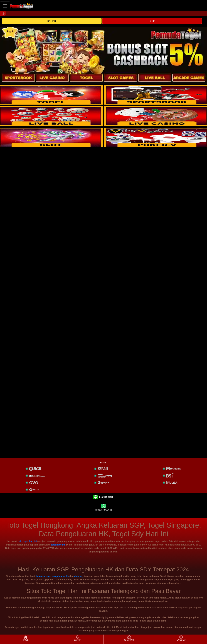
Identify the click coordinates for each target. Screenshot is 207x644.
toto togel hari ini (27, 541)
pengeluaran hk (60, 576)
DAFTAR (52, 21)
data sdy (79, 576)
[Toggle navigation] (5, 6)
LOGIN (152, 21)
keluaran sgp (43, 576)
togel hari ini (58, 545)
